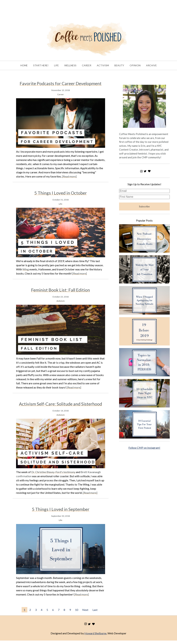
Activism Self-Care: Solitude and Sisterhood (60, 404)
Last (95, 610)
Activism (61, 301)
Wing (26, 269)
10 (77, 610)
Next (85, 610)
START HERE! (41, 65)
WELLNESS (70, 65)
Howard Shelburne (95, 633)
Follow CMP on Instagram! (144, 448)
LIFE (56, 65)
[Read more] (69, 176)
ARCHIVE (151, 65)
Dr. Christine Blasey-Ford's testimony (53, 472)
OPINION (135, 65)
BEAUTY (119, 65)
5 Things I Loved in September (61, 509)
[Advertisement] (63, 8)
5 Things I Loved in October (60, 193)
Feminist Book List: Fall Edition (60, 290)
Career (60, 94)
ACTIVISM (103, 65)
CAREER (87, 65)
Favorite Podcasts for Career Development (61, 83)
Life (60, 204)
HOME (24, 65)
